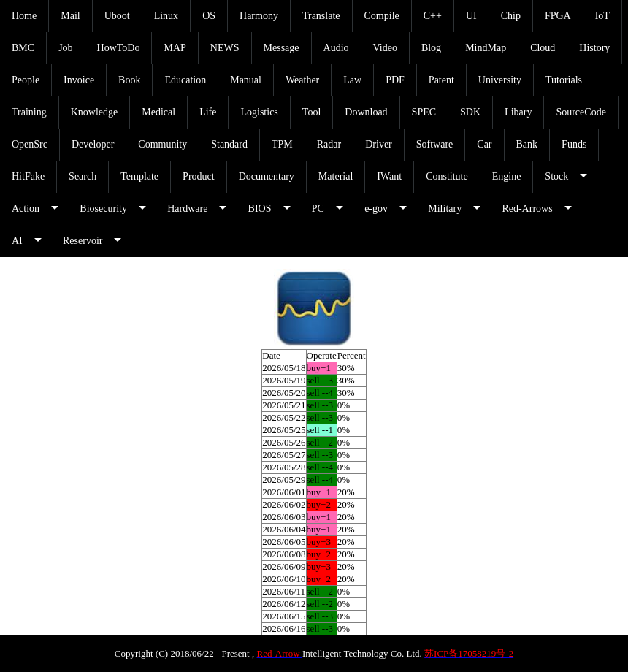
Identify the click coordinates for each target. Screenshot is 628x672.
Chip (511, 16)
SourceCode (581, 112)
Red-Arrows (527, 209)
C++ (433, 16)
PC (318, 209)
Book (129, 80)
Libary (518, 112)
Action (26, 209)
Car (484, 144)
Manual (246, 80)
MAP (175, 48)
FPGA (558, 16)
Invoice (79, 80)
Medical (158, 112)
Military (445, 209)
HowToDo (119, 48)
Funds (574, 144)
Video (385, 48)
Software (435, 144)
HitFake (28, 176)
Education (185, 80)
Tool (311, 112)
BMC (23, 48)
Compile (382, 16)
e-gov (376, 209)
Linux (166, 16)
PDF (395, 80)
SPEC (424, 112)
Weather (302, 80)
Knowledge (95, 112)
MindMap (486, 48)
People (26, 80)
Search (83, 176)
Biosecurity (103, 209)
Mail (70, 16)
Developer (93, 144)
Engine (507, 176)
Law (352, 80)
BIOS (260, 209)
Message (282, 48)
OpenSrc (30, 144)
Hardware (187, 209)
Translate (321, 16)
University (500, 80)
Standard (229, 144)
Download (366, 112)
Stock (556, 176)
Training (29, 112)
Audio (336, 48)
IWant (389, 176)
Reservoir (83, 241)
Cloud (543, 48)
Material (336, 176)
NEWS (225, 48)
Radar (329, 144)
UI (471, 16)
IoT (602, 16)
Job (65, 48)
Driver (379, 144)
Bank (527, 144)
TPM (282, 144)
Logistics (259, 112)
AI (17, 241)
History (594, 48)
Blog (431, 48)
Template (139, 176)
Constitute (447, 176)
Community (162, 144)
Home (24, 16)
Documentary (267, 176)
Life (208, 112)
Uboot (117, 16)
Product (199, 176)
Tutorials (564, 80)
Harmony (259, 16)
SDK (470, 112)
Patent (441, 80)
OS (209, 16)
